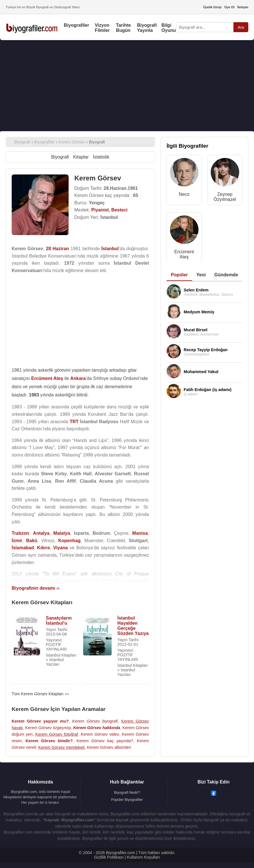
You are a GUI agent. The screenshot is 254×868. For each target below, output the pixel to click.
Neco (184, 194)
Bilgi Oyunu (169, 28)
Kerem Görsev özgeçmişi (48, 728)
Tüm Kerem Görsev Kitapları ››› (40, 694)
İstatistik (101, 157)
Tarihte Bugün (123, 28)
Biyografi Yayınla (147, 28)
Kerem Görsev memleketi (62, 747)
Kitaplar (81, 157)
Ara (241, 27)
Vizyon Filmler (102, 28)
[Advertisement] (127, 86)
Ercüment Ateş (184, 254)
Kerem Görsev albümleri (109, 747)
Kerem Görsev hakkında (97, 728)
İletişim (243, 7)
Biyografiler (76, 25)
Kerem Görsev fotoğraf (57, 734)
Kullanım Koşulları (143, 857)
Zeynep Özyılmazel (225, 197)
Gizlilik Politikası (109, 857)
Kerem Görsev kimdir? (49, 741)
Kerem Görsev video (100, 734)
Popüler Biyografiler (127, 800)
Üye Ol (229, 7)
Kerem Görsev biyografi (95, 721)
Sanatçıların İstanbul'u (59, 621)
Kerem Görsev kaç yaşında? (105, 741)
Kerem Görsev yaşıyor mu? (40, 721)
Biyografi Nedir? (127, 792)
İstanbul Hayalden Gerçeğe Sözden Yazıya (133, 626)
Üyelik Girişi (212, 7)
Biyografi (60, 157)
